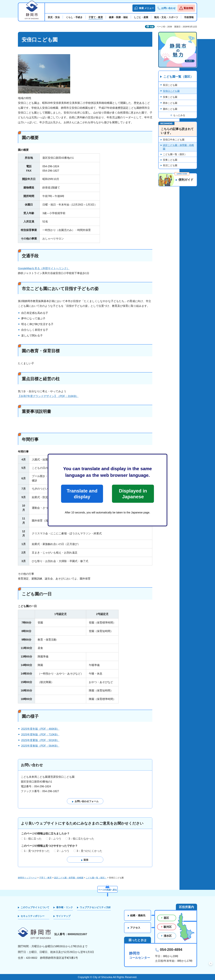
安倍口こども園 (171, 91)
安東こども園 (170, 97)
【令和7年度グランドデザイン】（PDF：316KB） (48, 396)
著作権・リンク (64, 907)
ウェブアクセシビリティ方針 (95, 907)
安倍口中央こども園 (174, 140)
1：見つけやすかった (37, 851)
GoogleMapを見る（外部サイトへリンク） (44, 268)
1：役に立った (33, 839)
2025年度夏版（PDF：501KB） (40, 740)
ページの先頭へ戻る (107, 890)
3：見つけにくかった (89, 851)
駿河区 (168, 927)
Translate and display (82, 494)
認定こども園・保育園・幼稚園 (178, 147)
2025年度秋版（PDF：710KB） (40, 735)
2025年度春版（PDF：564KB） (40, 746)
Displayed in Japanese (133, 494)
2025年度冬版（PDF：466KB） (40, 729)
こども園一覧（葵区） (178, 77)
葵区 (166, 918)
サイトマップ (63, 916)
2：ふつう (55, 839)
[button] (144, 8)
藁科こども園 (170, 109)
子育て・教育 (45, 878)
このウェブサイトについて (35, 907)
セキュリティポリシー (33, 916)
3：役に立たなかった (81, 839)
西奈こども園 (170, 103)
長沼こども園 (170, 85)
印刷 (152, 27)
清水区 (168, 936)
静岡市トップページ (27, 878)
